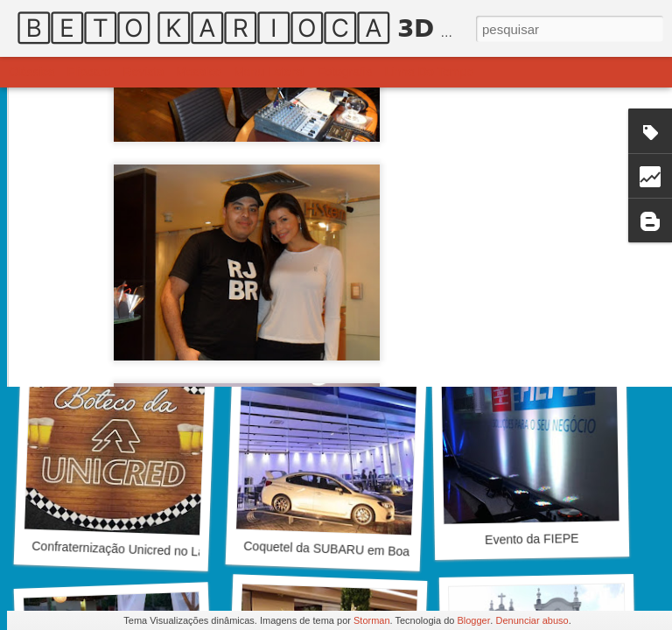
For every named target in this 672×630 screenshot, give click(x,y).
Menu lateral (269, 72)
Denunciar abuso (532, 620)
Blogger (473, 620)
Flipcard (89, 72)
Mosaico (199, 72)
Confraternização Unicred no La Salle (133, 549)
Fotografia (345, 72)
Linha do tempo (430, 72)
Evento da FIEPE (532, 539)
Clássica (32, 72)
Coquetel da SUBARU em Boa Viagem (349, 549)
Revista (143, 72)
